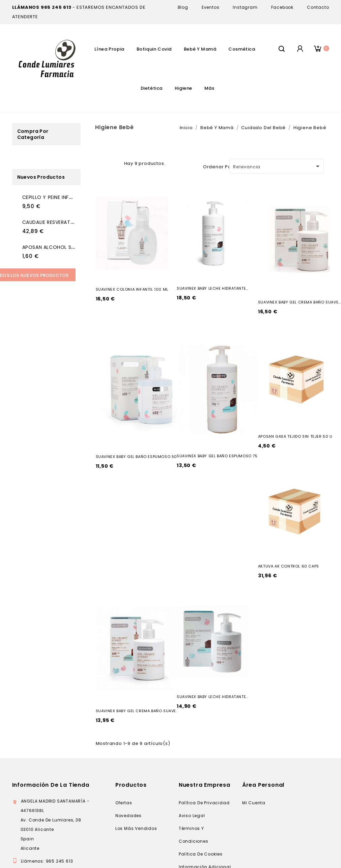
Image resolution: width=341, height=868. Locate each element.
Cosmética (242, 49)
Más (209, 88)
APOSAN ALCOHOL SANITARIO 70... (64, 247)
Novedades (129, 816)
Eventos (211, 7)
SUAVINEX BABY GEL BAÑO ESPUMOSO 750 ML (222, 456)
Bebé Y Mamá (200, 49)
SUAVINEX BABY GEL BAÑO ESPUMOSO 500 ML (141, 457)
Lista (115, 163)
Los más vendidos (136, 828)
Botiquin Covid (154, 49)
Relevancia (277, 166)
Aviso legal (192, 816)
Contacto (318, 7)
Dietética (152, 88)
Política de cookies (201, 854)
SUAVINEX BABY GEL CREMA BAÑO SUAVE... (300, 302)
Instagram (245, 7)
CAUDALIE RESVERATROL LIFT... (58, 222)
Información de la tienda (51, 785)
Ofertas (124, 803)
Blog (183, 7)
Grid (105, 163)
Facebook (282, 7)
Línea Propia (109, 49)
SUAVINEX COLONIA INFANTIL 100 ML (132, 289)
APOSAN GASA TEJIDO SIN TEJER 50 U (295, 436)
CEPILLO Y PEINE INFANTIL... (54, 197)
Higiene (183, 88)
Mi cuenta (254, 803)
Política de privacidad (204, 803)
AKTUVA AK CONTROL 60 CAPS (289, 566)
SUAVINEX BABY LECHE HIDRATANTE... (213, 288)
